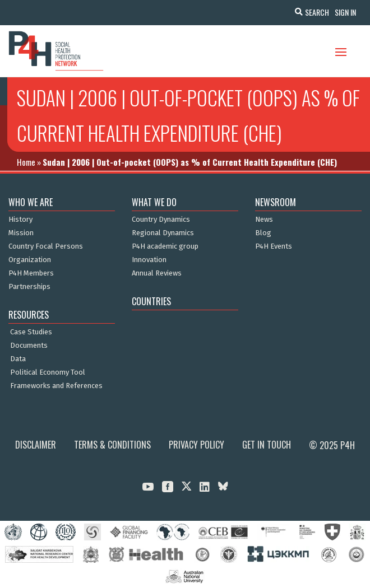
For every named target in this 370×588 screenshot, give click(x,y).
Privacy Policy (196, 445)
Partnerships (29, 287)
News (264, 220)
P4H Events (274, 246)
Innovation (149, 260)
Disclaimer (36, 445)
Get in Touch (267, 445)
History (20, 220)
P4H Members (31, 273)
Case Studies (31, 332)
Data (18, 359)
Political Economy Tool (48, 372)
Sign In (345, 12)
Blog (263, 233)
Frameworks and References (56, 386)
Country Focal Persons (46, 246)
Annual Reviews (157, 273)
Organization (30, 260)
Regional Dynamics (163, 233)
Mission (21, 233)
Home (26, 162)
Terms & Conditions (112, 445)
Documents (29, 346)
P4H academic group (165, 246)
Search (317, 12)
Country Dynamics (161, 220)
